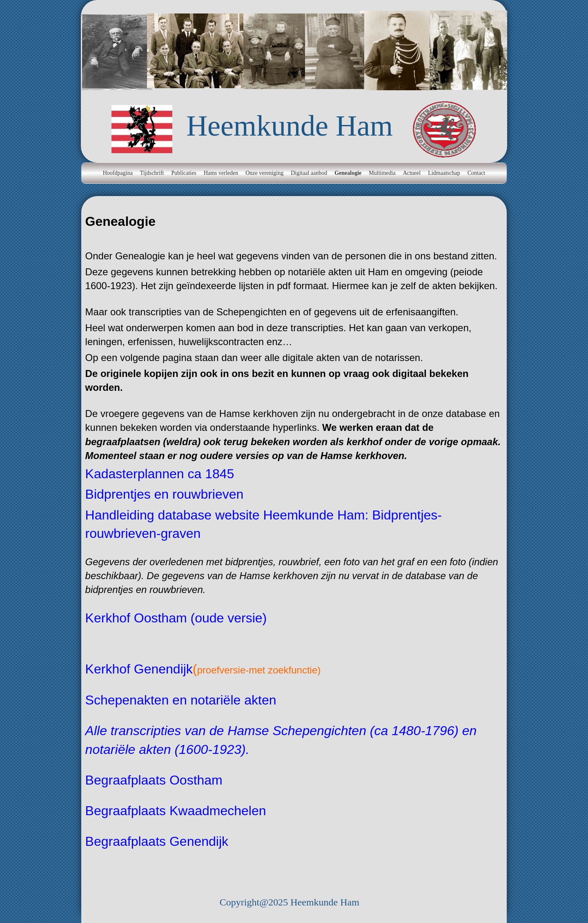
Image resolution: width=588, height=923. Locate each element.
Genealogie (348, 173)
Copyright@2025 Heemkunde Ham (290, 902)
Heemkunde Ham (290, 126)
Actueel (412, 173)
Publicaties (184, 173)
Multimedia (382, 173)
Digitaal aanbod (309, 173)
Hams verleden (221, 173)
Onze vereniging (264, 173)
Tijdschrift (152, 173)
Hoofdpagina (118, 173)
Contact (477, 173)
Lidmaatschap (444, 173)
